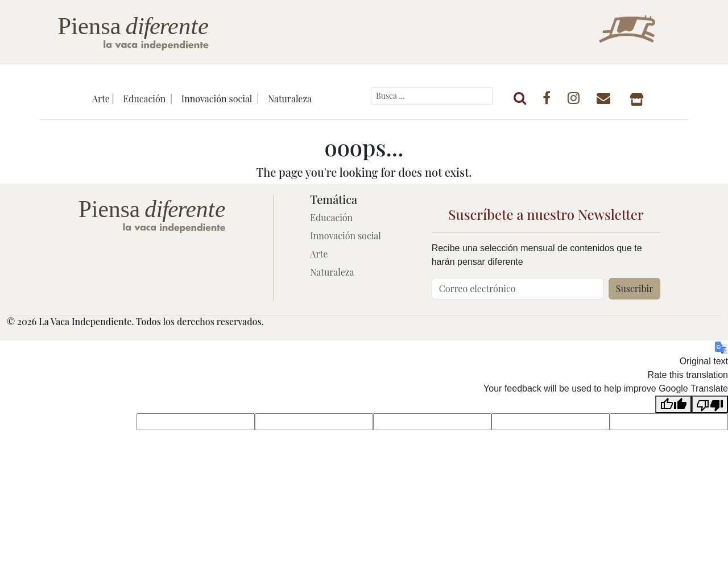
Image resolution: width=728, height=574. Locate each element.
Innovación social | (220, 99)
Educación (331, 217)
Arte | (103, 99)
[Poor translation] (710, 404)
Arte (319, 254)
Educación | (147, 99)
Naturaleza (290, 99)
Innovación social (346, 236)
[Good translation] (673, 404)
